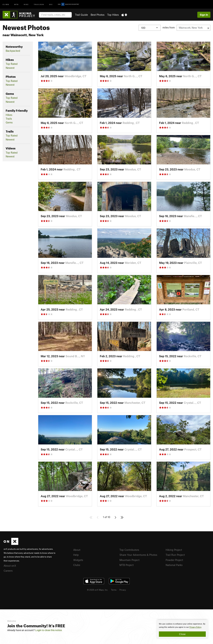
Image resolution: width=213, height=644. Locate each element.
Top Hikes (113, 15)
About (77, 550)
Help (76, 555)
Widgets (78, 560)
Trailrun (39, 4)
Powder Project (174, 560)
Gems (9, 122)
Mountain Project (129, 560)
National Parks (174, 565)
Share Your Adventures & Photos (138, 555)
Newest (10, 68)
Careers (8, 571)
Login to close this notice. (49, 630)
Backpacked (13, 51)
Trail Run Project (175, 555)
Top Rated (12, 64)
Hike (26, 4)
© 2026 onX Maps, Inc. (98, 590)
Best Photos (98, 15)
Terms (114, 590)
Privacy (123, 590)
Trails (9, 119)
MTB (16, 4)
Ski (51, 4)
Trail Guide (81, 15)
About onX (10, 566)
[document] (182, 630)
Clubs (77, 565)
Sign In (204, 15)
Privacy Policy (195, 627)
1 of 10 (106, 517)
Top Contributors (129, 550)
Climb (6, 4)
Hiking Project (174, 550)
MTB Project (126, 565)
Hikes (9, 115)
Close (182, 634)
